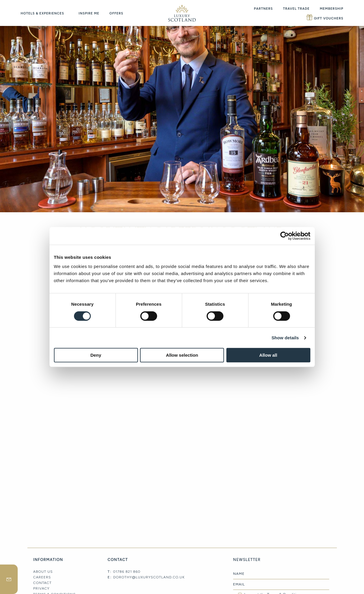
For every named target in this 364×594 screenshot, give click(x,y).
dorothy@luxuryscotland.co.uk (149, 577)
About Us (43, 572)
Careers (42, 577)
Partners (263, 9)
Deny (96, 355)
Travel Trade (296, 9)
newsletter (9, 579)
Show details (285, 338)
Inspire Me (89, 13)
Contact (43, 583)
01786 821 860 (127, 572)
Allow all (268, 355)
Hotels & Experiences (42, 13)
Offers (116, 13)
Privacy (42, 588)
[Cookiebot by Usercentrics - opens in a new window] (285, 236)
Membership (332, 9)
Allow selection (182, 355)
